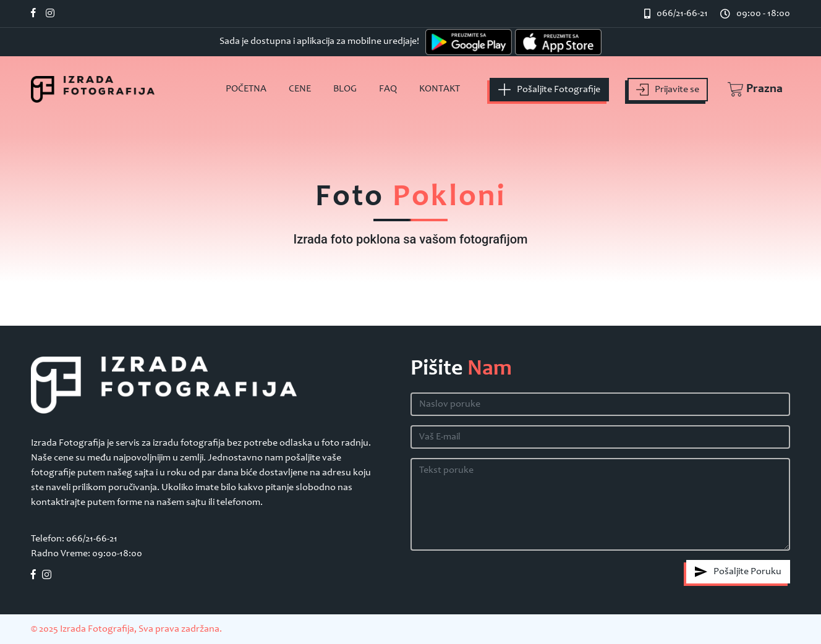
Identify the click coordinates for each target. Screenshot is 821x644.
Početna (246, 89)
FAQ (388, 89)
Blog (345, 89)
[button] (749, 90)
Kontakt (440, 89)
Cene (300, 89)
